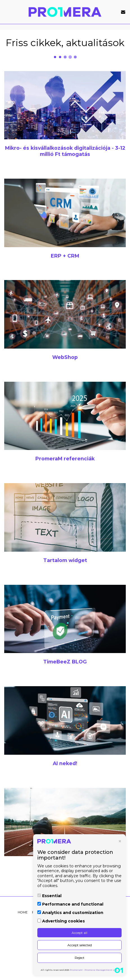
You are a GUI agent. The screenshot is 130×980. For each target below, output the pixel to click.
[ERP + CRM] (65, 213)
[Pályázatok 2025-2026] (65, 822)
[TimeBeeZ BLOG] (65, 619)
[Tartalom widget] (65, 517)
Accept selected (80, 945)
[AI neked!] (65, 720)
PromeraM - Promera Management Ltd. (94, 970)
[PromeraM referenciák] (65, 416)
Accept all (79, 933)
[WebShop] (65, 314)
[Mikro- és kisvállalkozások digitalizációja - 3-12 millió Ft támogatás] (65, 105)
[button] (6, 12)
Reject (80, 958)
